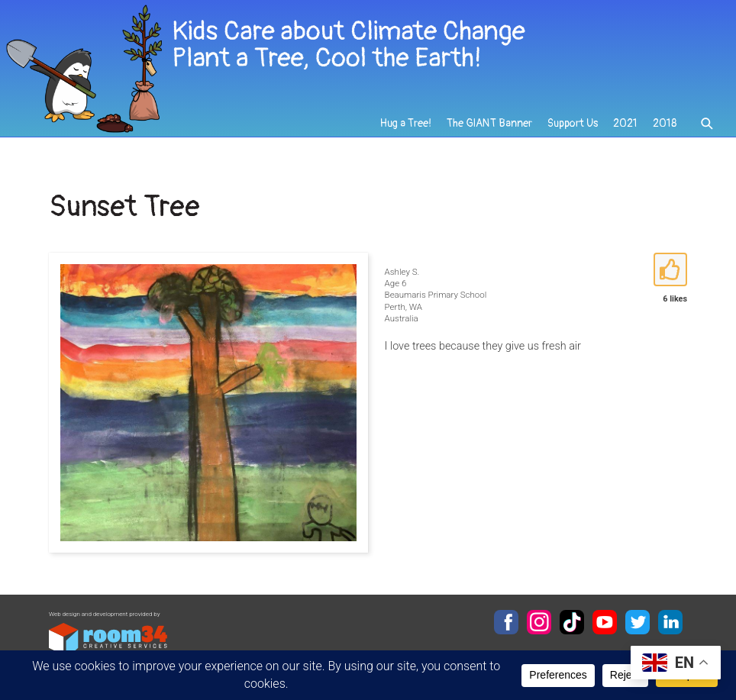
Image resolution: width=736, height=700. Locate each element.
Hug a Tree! (406, 123)
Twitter (638, 622)
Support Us (573, 123)
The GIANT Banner (489, 123)
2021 (625, 123)
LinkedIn (670, 622)
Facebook (506, 622)
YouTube (605, 622)
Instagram (539, 622)
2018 (665, 123)
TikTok (572, 622)
